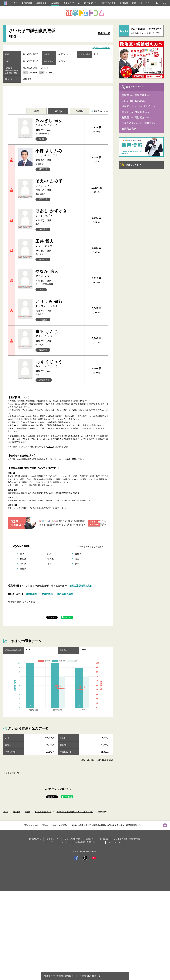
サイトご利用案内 (72, 839)
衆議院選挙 (27, 3)
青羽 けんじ (59, 334)
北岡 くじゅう (59, 364)
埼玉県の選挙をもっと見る (91, 547)
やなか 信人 (59, 273)
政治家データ (91, 3)
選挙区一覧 (104, 33)
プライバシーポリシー (59, 842)
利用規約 (104, 839)
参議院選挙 (41, 3)
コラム (14, 3)
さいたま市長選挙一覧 (43, 812)
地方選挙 (55, 3)
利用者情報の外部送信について (89, 842)
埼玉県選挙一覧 (12, 773)
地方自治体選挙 (65, 594)
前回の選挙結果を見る (81, 586)
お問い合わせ (114, 842)
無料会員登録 (65, 976)
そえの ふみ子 (59, 183)
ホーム (6, 812)
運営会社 (90, 839)
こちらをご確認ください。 (74, 459)
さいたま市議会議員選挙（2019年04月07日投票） (75, 812)
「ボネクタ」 (88, 436)
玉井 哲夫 (59, 243)
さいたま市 (30, 602)
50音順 (80, 111)
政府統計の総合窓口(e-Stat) (100, 760)
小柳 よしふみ (59, 153)
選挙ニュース (52, 839)
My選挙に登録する (101, 48)
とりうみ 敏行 (59, 303)
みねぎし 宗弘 (59, 123)
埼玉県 (28, 812)
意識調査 (124, 3)
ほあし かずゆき (59, 213)
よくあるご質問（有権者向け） (127, 839)
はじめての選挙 (108, 3)
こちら (50, 447)
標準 (37, 111)
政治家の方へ (35, 839)
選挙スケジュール (72, 3)
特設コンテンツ (141, 3)
